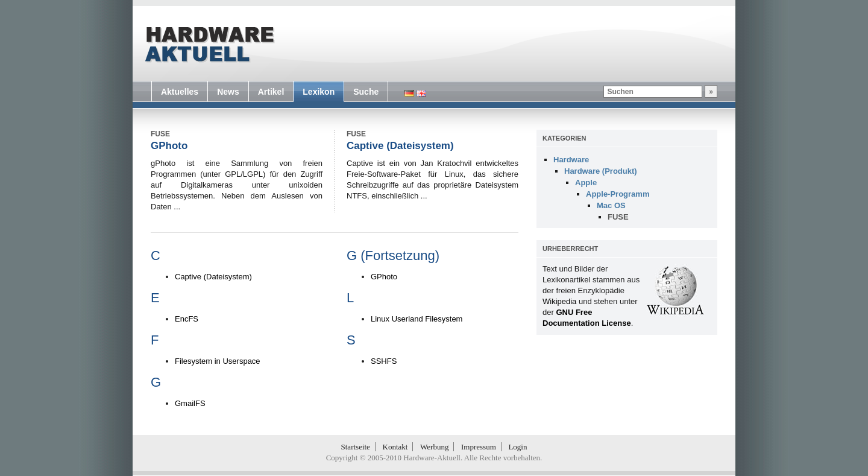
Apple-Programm (618, 194)
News (228, 92)
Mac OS (611, 205)
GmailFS (190, 403)
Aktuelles (180, 92)
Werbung (434, 447)
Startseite (356, 447)
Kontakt (395, 447)
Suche (366, 92)
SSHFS (384, 361)
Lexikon (319, 92)
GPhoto (169, 146)
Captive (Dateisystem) (400, 146)
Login (517, 447)
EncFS (187, 319)
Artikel (271, 92)
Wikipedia (559, 301)
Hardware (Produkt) (601, 171)
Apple (586, 182)
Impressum (479, 447)
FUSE (618, 217)
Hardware (571, 160)
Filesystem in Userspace (218, 361)
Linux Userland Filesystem (417, 319)
